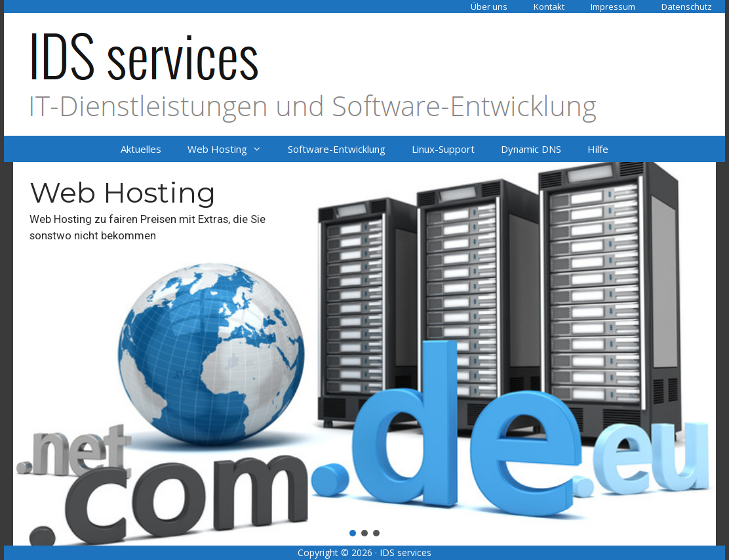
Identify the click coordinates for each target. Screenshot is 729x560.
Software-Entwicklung (337, 149)
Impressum (613, 7)
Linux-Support (443, 149)
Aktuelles (141, 149)
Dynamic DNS (531, 149)
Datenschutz (687, 7)
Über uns (489, 7)
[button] (364, 354)
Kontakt (549, 7)
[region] (364, 354)
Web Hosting (231, 149)
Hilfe (598, 149)
